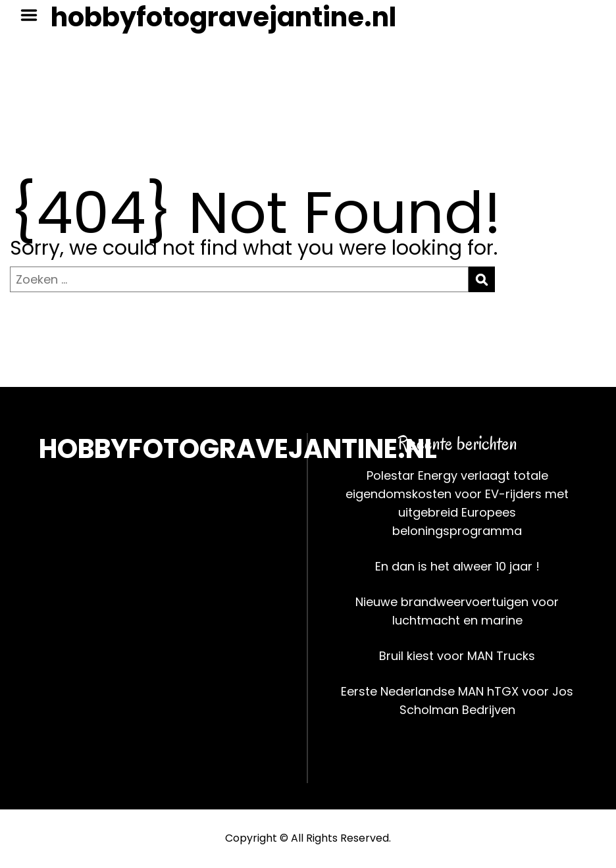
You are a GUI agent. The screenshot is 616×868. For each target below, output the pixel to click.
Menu (34, 15)
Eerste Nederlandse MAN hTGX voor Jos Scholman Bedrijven (457, 701)
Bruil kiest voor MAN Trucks (457, 656)
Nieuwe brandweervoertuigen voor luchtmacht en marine (457, 611)
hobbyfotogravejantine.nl (223, 17)
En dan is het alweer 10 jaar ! (457, 566)
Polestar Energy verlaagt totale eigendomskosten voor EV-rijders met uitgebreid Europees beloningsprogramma (457, 503)
